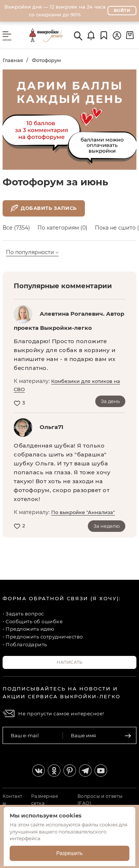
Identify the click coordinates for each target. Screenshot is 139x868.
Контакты (13, 800)
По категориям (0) (62, 228)
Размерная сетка (45, 800)
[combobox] (40, 253)
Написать (69, 662)
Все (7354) (16, 228)
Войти (122, 10)
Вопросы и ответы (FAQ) (100, 800)
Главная (13, 60)
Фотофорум (46, 60)
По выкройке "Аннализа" (83, 512)
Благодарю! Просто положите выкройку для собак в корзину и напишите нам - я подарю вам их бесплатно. (64, 355)
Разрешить (69, 853)
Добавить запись (44, 208)
